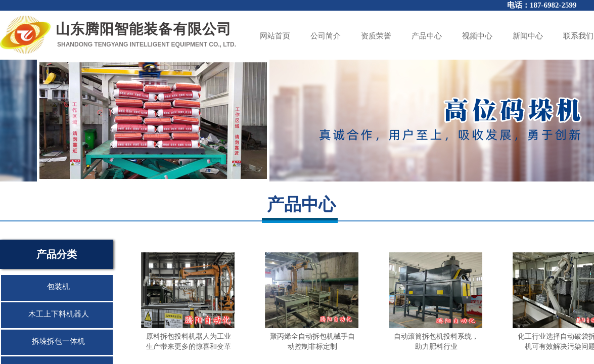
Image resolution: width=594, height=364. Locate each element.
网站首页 (275, 36)
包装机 (58, 287)
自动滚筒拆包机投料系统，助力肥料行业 (436, 341)
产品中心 (427, 36)
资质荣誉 (376, 36)
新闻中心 (528, 36)
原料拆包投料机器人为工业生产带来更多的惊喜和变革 (189, 341)
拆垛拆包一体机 (58, 341)
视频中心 (477, 36)
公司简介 (326, 36)
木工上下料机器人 (59, 314)
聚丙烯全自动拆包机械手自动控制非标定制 (312, 341)
